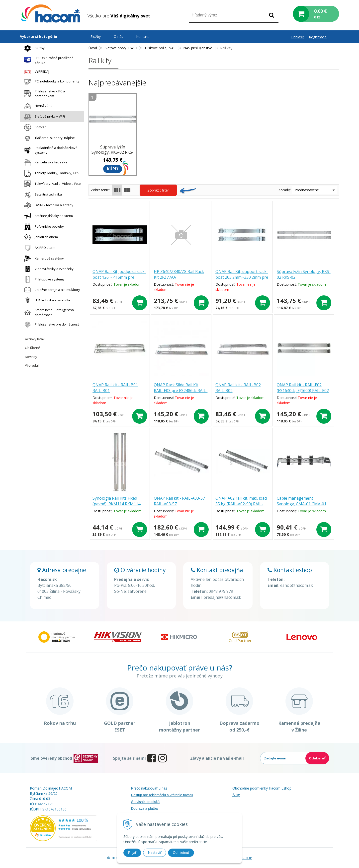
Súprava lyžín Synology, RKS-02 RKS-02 (113, 152)
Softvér (34, 127)
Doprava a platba (144, 808)
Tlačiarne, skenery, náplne (48, 138)
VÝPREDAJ (35, 72)
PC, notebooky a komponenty (50, 82)
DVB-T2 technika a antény (47, 205)
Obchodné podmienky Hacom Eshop (262, 788)
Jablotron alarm (40, 237)
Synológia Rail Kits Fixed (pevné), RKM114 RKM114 (116, 501)
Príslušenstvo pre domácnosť (50, 324)
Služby (33, 48)
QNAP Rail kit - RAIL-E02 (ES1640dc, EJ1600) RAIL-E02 (303, 388)
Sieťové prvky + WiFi (43, 117)
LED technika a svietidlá (46, 300)
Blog (236, 795)
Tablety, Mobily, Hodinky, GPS (50, 173)
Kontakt (142, 36)
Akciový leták (35, 339)
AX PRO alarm (39, 248)
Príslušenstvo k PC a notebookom (43, 94)
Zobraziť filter (158, 190)
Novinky (31, 357)
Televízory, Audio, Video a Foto (51, 184)
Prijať (132, 853)
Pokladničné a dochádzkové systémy (50, 150)
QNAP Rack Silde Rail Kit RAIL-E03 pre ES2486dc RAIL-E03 (181, 391)
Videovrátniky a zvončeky (48, 269)
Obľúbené (33, 348)
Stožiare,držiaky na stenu (47, 216)
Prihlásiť (298, 37)
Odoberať (317, 758)
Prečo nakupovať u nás (149, 788)
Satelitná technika (42, 195)
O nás (118, 36)
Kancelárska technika (45, 163)
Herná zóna (37, 106)
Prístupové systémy (43, 279)
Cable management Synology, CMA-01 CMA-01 (302, 501)
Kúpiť (113, 169)
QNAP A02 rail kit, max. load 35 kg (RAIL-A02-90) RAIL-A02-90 (241, 504)
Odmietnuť (181, 853)
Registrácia (318, 37)
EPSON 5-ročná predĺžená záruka (48, 60)
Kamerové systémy (43, 258)
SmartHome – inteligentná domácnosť (48, 312)
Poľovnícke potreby (43, 227)
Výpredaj (32, 365)
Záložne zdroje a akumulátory (51, 290)
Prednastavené (307, 190)
